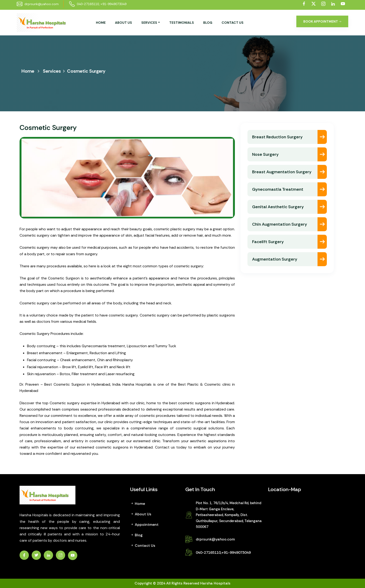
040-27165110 (88, 4)
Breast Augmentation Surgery (282, 172)
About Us (123, 23)
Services (52, 71)
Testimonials (182, 23)
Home (101, 23)
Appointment (144, 525)
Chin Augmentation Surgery (280, 224)
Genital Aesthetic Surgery (278, 207)
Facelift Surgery (268, 242)
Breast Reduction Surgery (277, 137)
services (149, 23)
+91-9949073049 (113, 4)
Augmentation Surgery (275, 259)
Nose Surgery (265, 154)
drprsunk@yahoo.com (215, 539)
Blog (208, 23)
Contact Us (233, 23)
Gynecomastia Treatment (278, 189)
